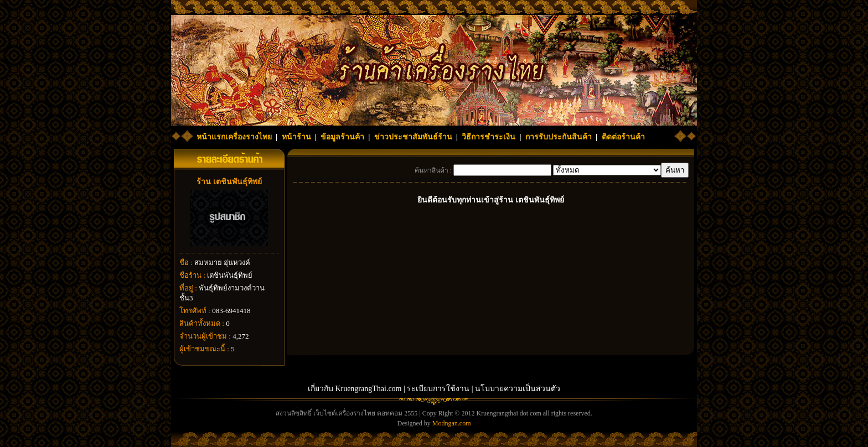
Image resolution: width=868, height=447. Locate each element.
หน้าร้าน (296, 137)
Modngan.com (452, 423)
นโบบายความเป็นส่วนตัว (518, 389)
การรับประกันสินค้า (559, 137)
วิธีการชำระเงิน (489, 137)
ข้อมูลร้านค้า (342, 137)
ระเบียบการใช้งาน (438, 389)
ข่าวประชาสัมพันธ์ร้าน (413, 137)
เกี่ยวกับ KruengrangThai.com (355, 389)
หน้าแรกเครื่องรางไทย (234, 137)
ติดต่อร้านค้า (623, 137)
